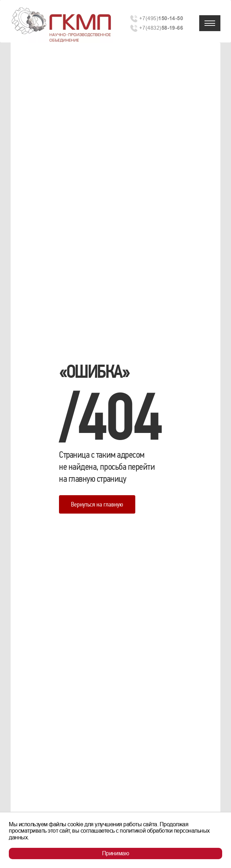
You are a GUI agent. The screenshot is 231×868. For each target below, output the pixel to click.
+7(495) (161, 18)
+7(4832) (161, 28)
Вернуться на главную (97, 504)
